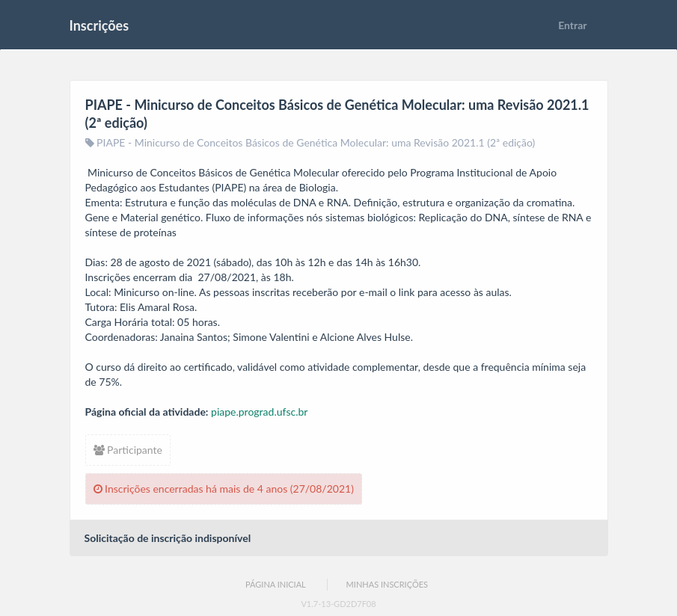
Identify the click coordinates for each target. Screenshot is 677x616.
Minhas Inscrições (387, 584)
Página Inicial (276, 584)
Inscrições (99, 25)
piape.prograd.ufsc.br (259, 412)
